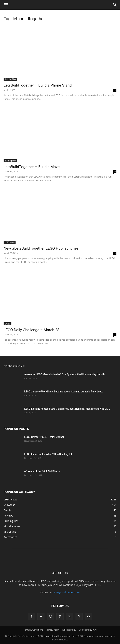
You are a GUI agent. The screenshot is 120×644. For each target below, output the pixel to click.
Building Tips (10, 79)
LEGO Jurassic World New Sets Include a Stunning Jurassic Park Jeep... (64, 392)
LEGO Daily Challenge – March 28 (32, 330)
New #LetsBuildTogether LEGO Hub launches (41, 248)
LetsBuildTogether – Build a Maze (32, 167)
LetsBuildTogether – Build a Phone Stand (38, 85)
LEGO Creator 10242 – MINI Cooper (44, 437)
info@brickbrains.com (67, 592)
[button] (6, 5)
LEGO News (10, 242)
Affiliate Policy (69, 630)
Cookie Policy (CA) (88, 630)
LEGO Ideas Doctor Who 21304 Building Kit (48, 454)
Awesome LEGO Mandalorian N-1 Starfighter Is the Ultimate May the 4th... (65, 374)
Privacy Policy (53, 630)
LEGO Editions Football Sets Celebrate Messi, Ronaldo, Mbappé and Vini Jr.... (67, 409)
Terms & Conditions (33, 630)
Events (7, 324)
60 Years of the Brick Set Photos (42, 471)
